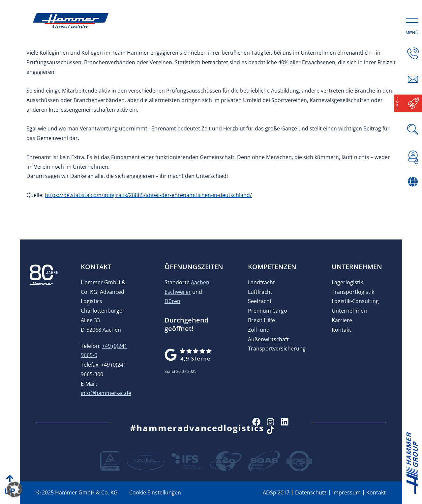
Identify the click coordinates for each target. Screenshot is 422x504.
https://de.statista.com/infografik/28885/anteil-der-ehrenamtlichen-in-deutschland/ (148, 195)
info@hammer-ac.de (106, 393)
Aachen (200, 282)
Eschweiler (178, 292)
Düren (172, 301)
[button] (15, 490)
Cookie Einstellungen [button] (155, 492)
